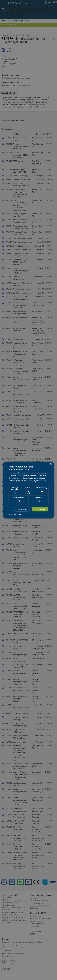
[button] (15, 514)
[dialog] (29, 490)
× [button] (51, 464)
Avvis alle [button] (22, 509)
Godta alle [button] (40, 509)
